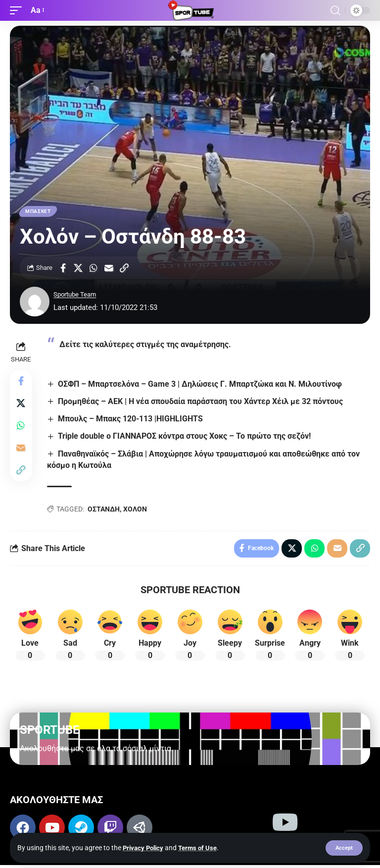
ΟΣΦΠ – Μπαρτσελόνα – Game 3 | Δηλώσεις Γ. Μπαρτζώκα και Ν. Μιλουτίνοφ (202, 385)
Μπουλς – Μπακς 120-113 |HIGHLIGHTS (132, 420)
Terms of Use (202, 847)
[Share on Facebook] (63, 269)
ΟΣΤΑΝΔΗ (105, 511)
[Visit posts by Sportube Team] (35, 303)
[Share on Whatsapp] (94, 269)
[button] (344, 848)
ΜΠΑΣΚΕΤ (39, 212)
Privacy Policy (145, 847)
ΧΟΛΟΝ (137, 511)
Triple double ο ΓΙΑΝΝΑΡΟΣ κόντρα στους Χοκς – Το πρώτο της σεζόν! (186, 437)
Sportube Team (78, 296)
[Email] (109, 269)
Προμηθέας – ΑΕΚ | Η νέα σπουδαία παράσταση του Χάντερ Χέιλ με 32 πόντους (202, 402)
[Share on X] (78, 269)
